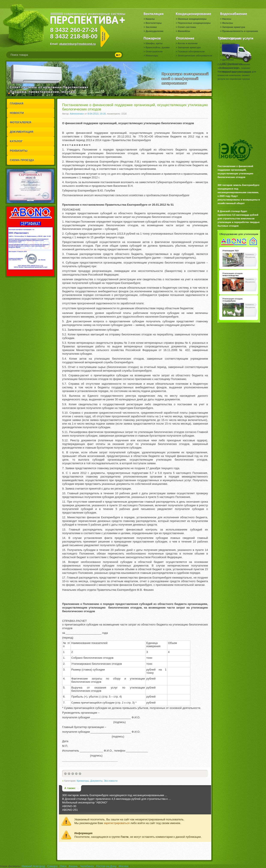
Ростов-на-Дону (106, 866)
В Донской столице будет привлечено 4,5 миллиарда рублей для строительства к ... (116, 799)
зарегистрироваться (117, 823)
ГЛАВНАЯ (17, 103)
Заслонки (151, 27)
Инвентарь (152, 56)
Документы (96, 781)
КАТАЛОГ (16, 141)
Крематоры (83, 781)
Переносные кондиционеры (194, 23)
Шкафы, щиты (154, 43)
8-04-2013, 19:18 (97, 114)
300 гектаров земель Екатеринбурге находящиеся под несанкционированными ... (115, 795)
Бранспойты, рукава (158, 47)
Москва (123, 866)
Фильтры (227, 23)
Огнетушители (154, 51)
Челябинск (87, 866)
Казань (73, 866)
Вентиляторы (153, 23)
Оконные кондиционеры (192, 19)
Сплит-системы (187, 27)
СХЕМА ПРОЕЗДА (22, 160)
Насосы (227, 19)
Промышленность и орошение (240, 31)
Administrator (77, 114)
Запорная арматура (234, 27)
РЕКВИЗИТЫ (19, 151)
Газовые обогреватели (191, 51)
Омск (63, 866)
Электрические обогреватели (195, 56)
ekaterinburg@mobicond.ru (78, 44)
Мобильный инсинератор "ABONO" (85, 802)
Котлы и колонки (188, 43)
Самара (52, 866)
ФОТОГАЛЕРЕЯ (21, 122)
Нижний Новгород (33, 866)
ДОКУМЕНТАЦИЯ (22, 132)
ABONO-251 (70, 810)
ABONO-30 (69, 806)
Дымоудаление (154, 31)
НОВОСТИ (17, 113)
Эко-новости (111, 781)
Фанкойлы (184, 31)
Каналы (150, 19)
